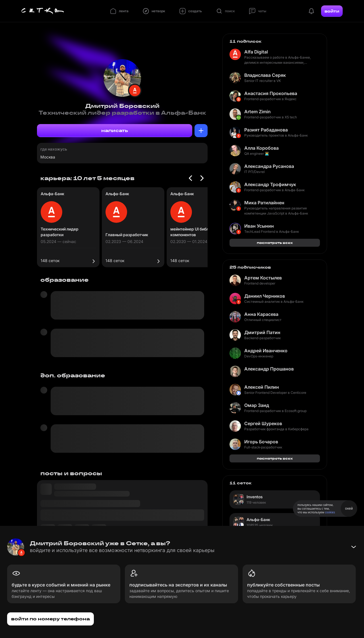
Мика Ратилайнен (264, 203)
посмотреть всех (275, 243)
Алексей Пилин (262, 387)
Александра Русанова (269, 166)
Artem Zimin (258, 112)
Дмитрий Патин (262, 332)
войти (332, 11)
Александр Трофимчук (270, 184)
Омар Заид (257, 405)
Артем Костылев (263, 278)
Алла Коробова (261, 148)
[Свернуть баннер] (353, 547)
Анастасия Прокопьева (271, 93)
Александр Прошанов (269, 369)
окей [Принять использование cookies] (349, 508)
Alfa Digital (256, 52)
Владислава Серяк (265, 75)
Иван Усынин (259, 226)
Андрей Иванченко (266, 351)
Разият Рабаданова (266, 130)
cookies (330, 512)
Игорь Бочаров (261, 442)
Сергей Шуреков (263, 423)
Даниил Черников (265, 296)
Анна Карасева (261, 314)
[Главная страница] (43, 11)
